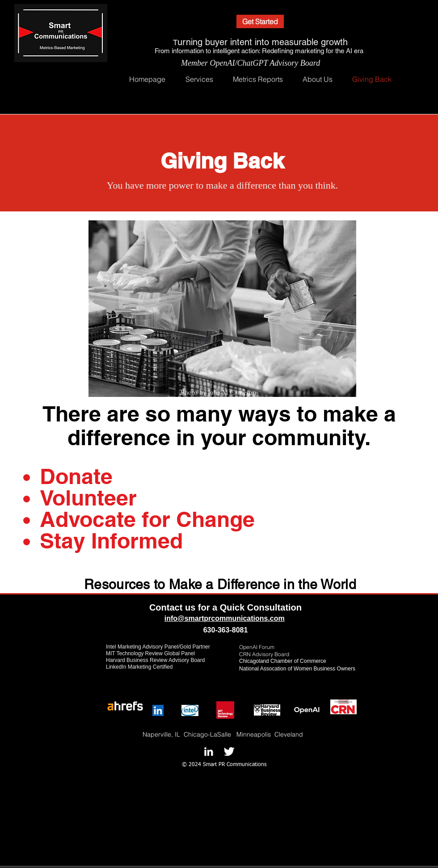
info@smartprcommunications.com (225, 618)
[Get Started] (260, 21)
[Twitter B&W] (229, 752)
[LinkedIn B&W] (208, 752)
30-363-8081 (228, 630)
